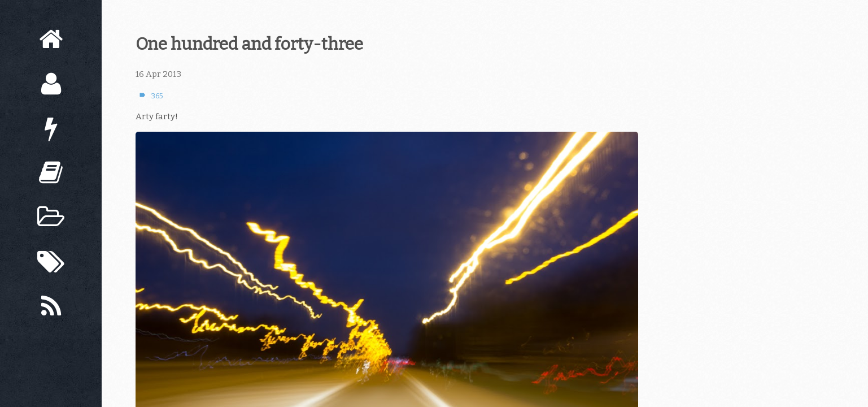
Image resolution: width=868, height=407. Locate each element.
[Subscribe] (51, 307)
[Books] (51, 173)
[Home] (51, 39)
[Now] (51, 129)
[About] (51, 84)
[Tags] (51, 262)
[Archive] (51, 217)
